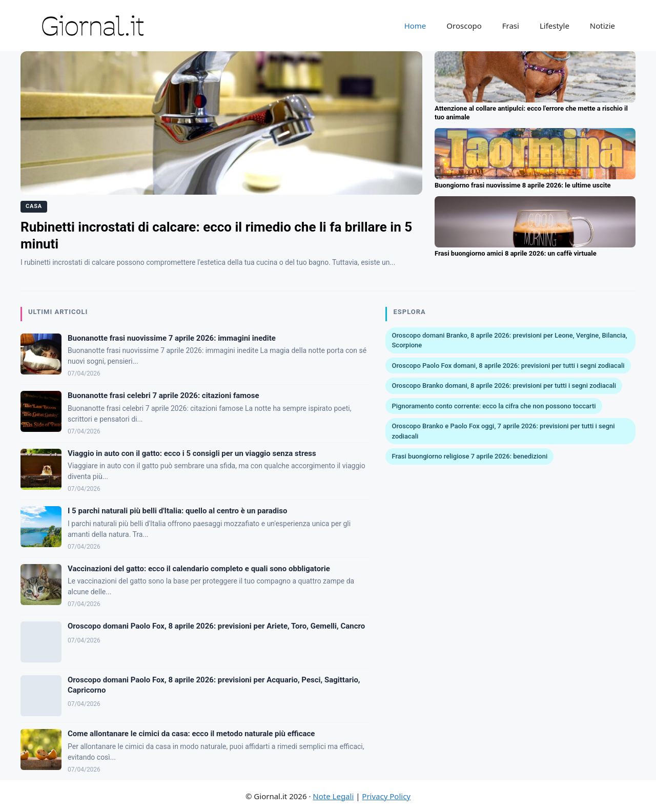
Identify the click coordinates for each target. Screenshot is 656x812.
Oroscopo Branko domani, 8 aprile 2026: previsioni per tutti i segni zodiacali (504, 386)
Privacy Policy (386, 796)
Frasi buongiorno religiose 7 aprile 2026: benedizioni (469, 456)
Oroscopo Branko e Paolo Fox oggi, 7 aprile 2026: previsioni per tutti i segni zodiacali (503, 431)
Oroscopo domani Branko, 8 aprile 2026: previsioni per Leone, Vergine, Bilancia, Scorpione (509, 340)
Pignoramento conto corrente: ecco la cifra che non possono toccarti (494, 406)
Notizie (602, 26)
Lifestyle (555, 26)
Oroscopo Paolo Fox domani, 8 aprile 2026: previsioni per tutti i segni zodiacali (508, 366)
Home (415, 26)
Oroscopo (464, 26)
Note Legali (333, 796)
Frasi (511, 26)
